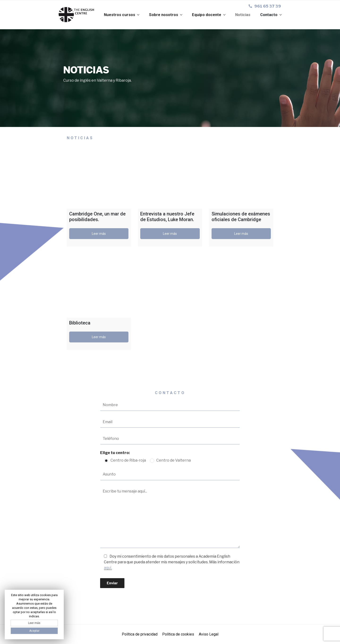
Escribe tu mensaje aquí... (170, 517)
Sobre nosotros (166, 15)
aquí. (108, 568)
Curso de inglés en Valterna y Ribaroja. (97, 80)
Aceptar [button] (34, 631)
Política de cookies (178, 634)
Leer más (99, 234)
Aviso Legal (209, 634)
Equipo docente (209, 15)
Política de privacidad (140, 634)
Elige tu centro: (115, 453)
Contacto (271, 15)
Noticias (243, 15)
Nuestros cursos (122, 15)
